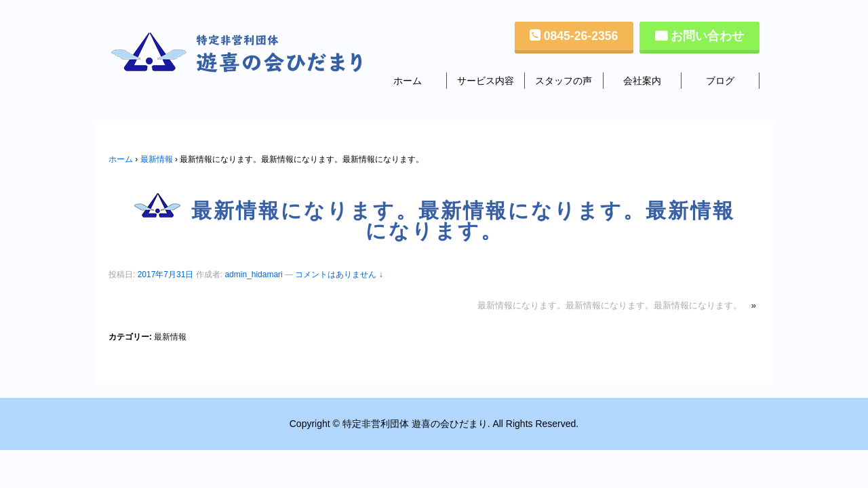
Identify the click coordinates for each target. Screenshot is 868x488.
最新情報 (157, 159)
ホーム (408, 81)
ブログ (720, 81)
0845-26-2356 (581, 36)
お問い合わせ (707, 36)
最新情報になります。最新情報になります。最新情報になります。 (610, 305)
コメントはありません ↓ (339, 274)
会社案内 (642, 81)
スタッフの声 (564, 81)
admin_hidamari (253, 274)
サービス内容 (486, 81)
